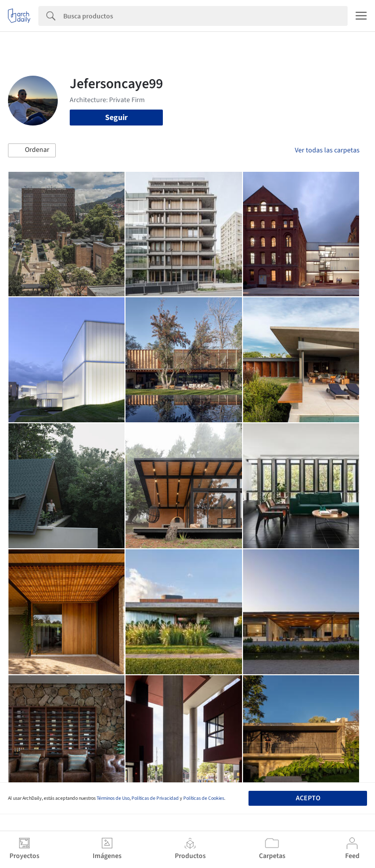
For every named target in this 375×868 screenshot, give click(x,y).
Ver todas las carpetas (327, 150)
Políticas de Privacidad (155, 798)
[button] (32, 150)
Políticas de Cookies (204, 798)
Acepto (308, 798)
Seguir (116, 118)
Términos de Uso (113, 798)
